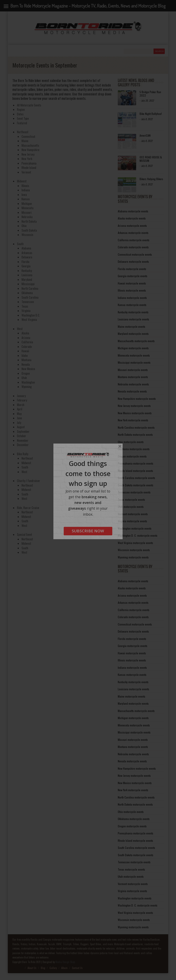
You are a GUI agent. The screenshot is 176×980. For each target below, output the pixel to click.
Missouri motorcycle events (133, 370)
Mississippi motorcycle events (134, 362)
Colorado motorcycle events (133, 247)
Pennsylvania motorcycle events (136, 463)
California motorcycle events (134, 240)
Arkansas (27, 253)
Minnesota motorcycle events (134, 355)
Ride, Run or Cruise (28, 508)
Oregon (26, 373)
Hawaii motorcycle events (132, 283)
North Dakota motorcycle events (135, 435)
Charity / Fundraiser (29, 481)
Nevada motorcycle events (132, 391)
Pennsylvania (29, 163)
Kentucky (27, 271)
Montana (26, 360)
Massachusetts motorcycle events (136, 341)
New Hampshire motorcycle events (137, 399)
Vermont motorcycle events (133, 514)
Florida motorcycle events (132, 269)
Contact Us (77, 968)
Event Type (23, 118)
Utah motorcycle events (131, 507)
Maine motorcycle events (132, 326)
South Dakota (29, 230)
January (21, 396)
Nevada (26, 364)
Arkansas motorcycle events (133, 233)
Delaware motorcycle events (133, 261)
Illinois (25, 186)
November (23, 440)
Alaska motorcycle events (132, 218)
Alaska (25, 333)
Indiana (26, 190)
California (27, 342)
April (20, 409)
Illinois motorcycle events (132, 290)
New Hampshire (30, 150)
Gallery (53, 968)
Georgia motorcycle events (133, 276)
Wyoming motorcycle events (133, 557)
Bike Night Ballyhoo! (151, 114)
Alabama (26, 248)
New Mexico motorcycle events (135, 413)
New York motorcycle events (133, 420)
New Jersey (28, 154)
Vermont (26, 172)
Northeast (23, 132)
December (23, 445)
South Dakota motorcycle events (136, 485)
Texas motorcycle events (131, 499)
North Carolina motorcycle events (136, 427)
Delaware (27, 257)
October (22, 436)
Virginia (26, 311)
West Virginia (29, 319)
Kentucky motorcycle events (133, 312)
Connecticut (28, 136)
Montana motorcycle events (133, 377)
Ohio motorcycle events (131, 442)
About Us (32, 968)
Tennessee (28, 302)
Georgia (26, 266)
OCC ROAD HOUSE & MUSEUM (151, 159)
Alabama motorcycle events (133, 211)
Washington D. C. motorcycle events (138, 535)
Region (21, 109)
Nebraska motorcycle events (133, 384)
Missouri (27, 212)
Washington (28, 382)
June (19, 418)
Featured (22, 123)
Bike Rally (23, 454)
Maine (25, 141)
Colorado (27, 347)
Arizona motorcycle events (132, 226)
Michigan (27, 203)
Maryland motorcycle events (133, 334)
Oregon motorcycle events (132, 456)
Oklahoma (27, 293)
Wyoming (27, 387)
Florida (25, 262)
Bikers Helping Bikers (151, 179)
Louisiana (27, 275)
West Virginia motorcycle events (135, 543)
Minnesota (27, 208)
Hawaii (25, 351)
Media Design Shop (65, 962)
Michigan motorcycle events (133, 348)
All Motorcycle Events (29, 105)
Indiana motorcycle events (132, 298)
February (22, 400)
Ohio (24, 226)
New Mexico (28, 369)
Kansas (26, 199)
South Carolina (30, 297)
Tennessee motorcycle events (134, 492)
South (20, 244)
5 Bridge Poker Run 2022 (150, 93)
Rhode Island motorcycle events (135, 471)
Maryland (27, 279)
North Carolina (30, 288)
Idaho (25, 355)
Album (64, 968)
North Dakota (29, 221)
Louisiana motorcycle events (133, 319)
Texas (25, 306)
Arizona (26, 338)
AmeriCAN (145, 135)
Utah (24, 378)
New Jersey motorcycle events (134, 406)
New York (27, 159)
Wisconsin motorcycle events (134, 550)
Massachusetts (30, 145)
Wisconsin (27, 235)
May (19, 414)
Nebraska (27, 217)
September (23, 431)
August (21, 427)
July (19, 422)
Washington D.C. (31, 315)
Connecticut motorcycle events (135, 254)
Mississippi (28, 284)
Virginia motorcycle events (132, 521)
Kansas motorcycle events (132, 305)
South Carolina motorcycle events (136, 478)
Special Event (25, 534)
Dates (20, 114)
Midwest (22, 181)
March (21, 405)
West (20, 329)
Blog (43, 968)
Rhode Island (29, 168)
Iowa (24, 195)
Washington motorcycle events (135, 528)
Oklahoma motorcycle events (134, 449)
